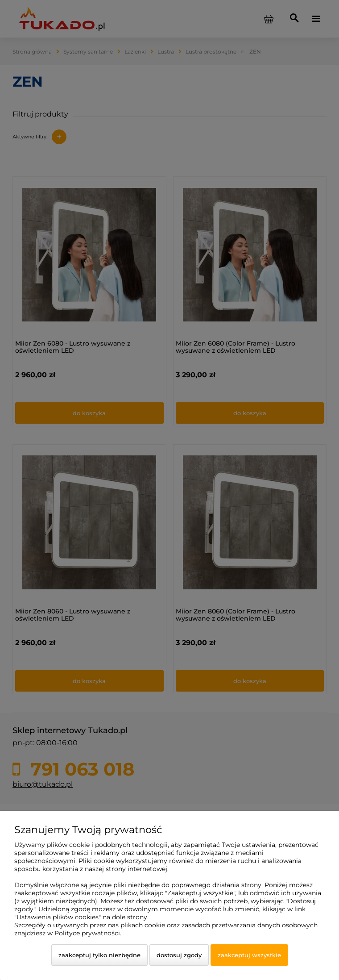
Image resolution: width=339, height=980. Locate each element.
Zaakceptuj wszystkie (249, 955)
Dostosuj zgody (179, 955)
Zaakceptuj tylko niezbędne (99, 955)
